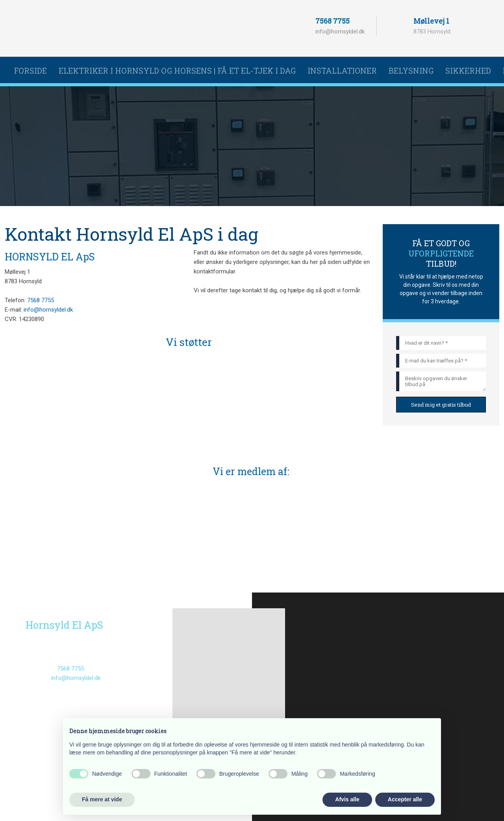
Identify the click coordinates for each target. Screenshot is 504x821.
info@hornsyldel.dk (340, 32)
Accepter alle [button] (405, 799)
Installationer (342, 71)
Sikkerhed (468, 71)
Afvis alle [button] (347, 799)
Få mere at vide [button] (102, 799)
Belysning (411, 71)
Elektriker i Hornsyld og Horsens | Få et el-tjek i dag (177, 71)
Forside (30, 71)
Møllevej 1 (431, 21)
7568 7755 (333, 21)
